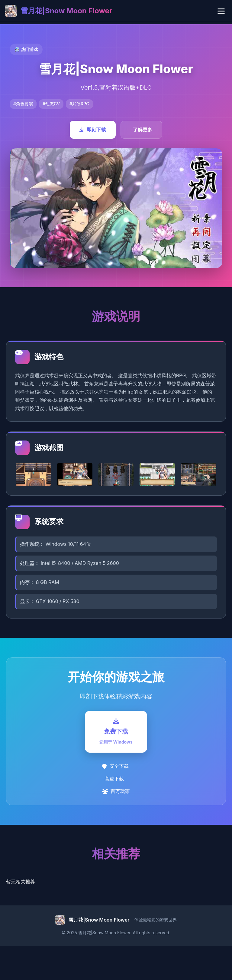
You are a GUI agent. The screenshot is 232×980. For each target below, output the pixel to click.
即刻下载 (93, 130)
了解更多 (143, 130)
